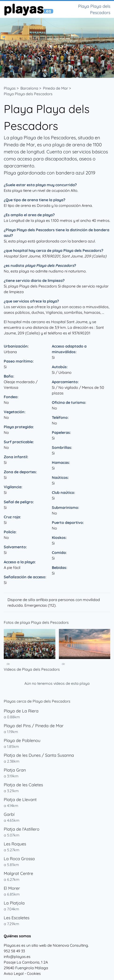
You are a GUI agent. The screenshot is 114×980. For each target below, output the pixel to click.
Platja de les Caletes (23, 785)
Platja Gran (15, 770)
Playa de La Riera (21, 711)
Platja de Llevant (20, 800)
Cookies (34, 973)
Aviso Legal (14, 973)
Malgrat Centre (18, 873)
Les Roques (15, 844)
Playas (10, 88)
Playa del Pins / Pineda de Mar (34, 726)
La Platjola (14, 903)
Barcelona (29, 88)
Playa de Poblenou (22, 740)
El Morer (12, 888)
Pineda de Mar (55, 88)
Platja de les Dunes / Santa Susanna (39, 755)
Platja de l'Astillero (22, 829)
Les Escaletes (17, 918)
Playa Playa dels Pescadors (28, 94)
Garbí (9, 814)
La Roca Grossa (19, 859)
